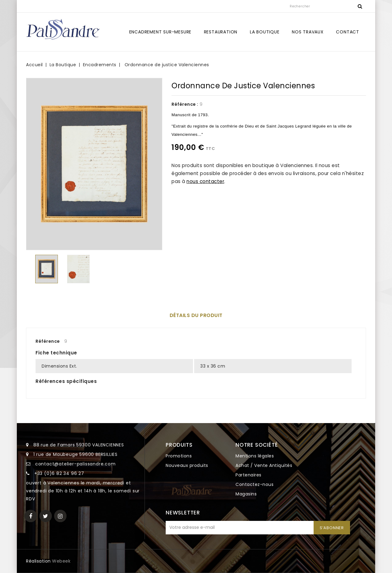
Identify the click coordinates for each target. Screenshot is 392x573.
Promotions (179, 456)
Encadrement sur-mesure (160, 32)
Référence (48, 341)
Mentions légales (255, 456)
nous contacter (205, 181)
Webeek (61, 561)
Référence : (185, 104)
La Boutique (265, 32)
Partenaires (249, 475)
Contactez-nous (254, 484)
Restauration (221, 32)
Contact (348, 32)
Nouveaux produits (187, 465)
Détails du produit (196, 315)
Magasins (246, 494)
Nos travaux (308, 32)
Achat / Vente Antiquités (264, 465)
